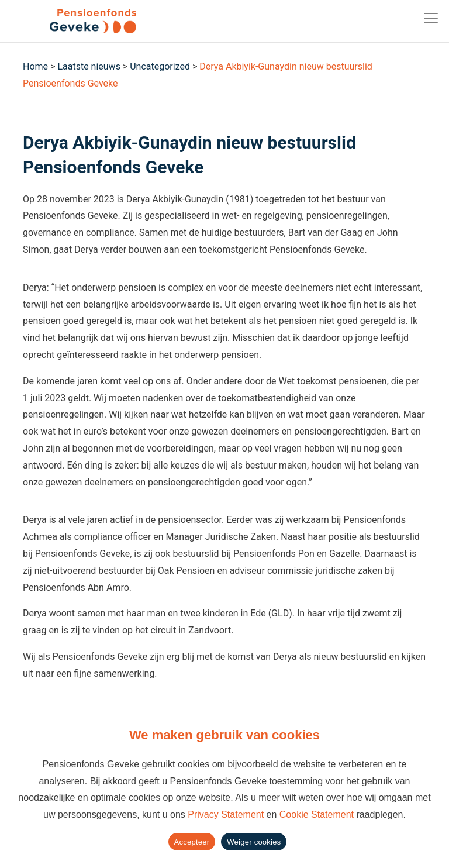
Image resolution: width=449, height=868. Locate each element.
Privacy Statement (226, 814)
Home (35, 66)
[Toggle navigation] (431, 18)
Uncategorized (160, 66)
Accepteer (192, 842)
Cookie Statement (317, 814)
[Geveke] (72, 21)
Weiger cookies (254, 842)
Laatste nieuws (89, 66)
